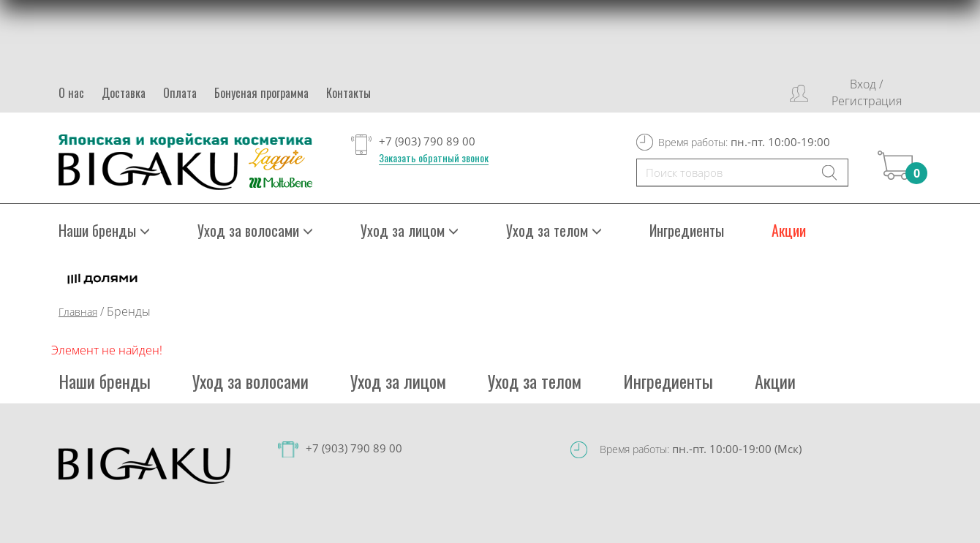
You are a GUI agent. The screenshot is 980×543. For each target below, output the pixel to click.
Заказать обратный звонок (434, 158)
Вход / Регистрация (867, 92)
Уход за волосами (255, 230)
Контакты (348, 93)
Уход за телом (554, 230)
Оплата (180, 93)
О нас (71, 93)
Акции (789, 230)
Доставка (124, 93)
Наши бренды (104, 230)
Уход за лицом (410, 230)
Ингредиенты (687, 230)
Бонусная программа (261, 93)
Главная (78, 312)
